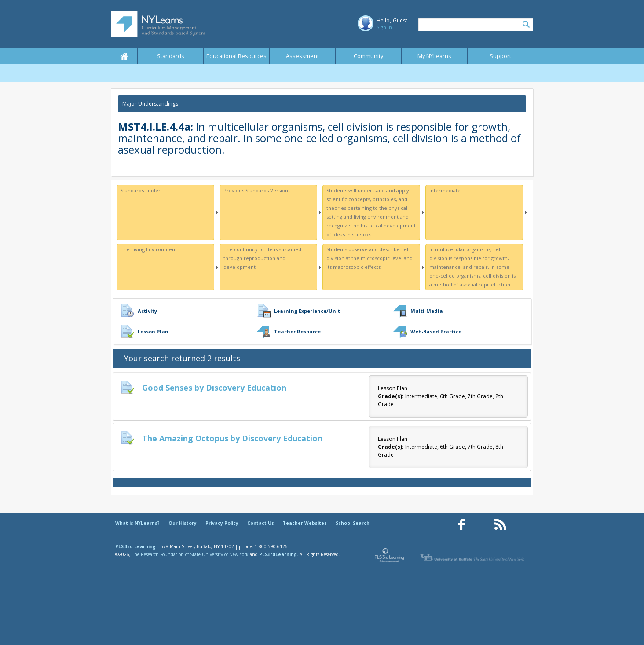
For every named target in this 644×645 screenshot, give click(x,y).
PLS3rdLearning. (279, 554)
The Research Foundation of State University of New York (190, 554)
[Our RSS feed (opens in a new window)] (500, 525)
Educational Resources (236, 56)
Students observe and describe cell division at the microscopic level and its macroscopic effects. (370, 258)
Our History (183, 523)
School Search (353, 523)
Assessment (302, 56)
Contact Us (261, 523)
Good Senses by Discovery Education (214, 388)
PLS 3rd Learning (135, 546)
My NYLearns (434, 56)
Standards (171, 56)
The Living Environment (149, 249)
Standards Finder (141, 190)
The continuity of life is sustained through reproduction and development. (262, 258)
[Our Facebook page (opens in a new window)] (461, 525)
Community (368, 56)
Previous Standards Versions (257, 190)
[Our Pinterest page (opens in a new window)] (481, 525)
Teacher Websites (305, 523)
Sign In (384, 27)
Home (124, 56)
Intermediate (445, 190)
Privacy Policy (222, 523)
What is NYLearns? (137, 523)
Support (500, 56)
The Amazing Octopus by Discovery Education (232, 438)
